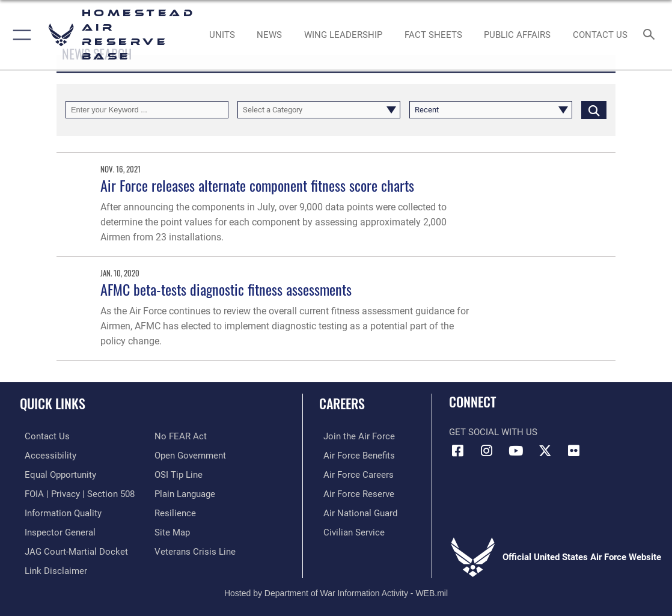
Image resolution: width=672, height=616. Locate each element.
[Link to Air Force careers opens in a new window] (354, 474)
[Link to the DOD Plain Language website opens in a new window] (185, 493)
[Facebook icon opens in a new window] (458, 451)
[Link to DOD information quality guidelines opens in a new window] (58, 511)
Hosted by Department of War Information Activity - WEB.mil (336, 589)
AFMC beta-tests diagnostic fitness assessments (226, 289)
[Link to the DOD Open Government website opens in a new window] (190, 455)
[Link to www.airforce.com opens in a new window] (355, 436)
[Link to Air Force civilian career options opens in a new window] (350, 530)
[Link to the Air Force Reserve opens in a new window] (355, 493)
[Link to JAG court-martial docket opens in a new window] (72, 549)
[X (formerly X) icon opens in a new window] (545, 451)
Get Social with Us (493, 432)
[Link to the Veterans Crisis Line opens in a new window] (195, 549)
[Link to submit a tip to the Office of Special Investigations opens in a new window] (179, 474)
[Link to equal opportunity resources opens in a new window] (56, 474)
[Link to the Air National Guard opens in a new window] (356, 511)
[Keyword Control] (147, 110)
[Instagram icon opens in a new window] (487, 451)
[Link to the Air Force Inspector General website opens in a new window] (55, 530)
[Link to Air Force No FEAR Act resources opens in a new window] (181, 436)
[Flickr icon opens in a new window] (574, 451)
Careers (342, 403)
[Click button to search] (594, 110)
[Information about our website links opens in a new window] (51, 567)
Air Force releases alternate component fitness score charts (257, 185)
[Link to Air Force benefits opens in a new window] (355, 455)
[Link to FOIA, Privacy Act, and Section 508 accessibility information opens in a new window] (75, 493)
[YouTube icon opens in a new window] (516, 451)
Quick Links (53, 403)
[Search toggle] (651, 35)
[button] (20, 35)
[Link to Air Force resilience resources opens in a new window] (175, 511)
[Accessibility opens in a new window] (46, 455)
